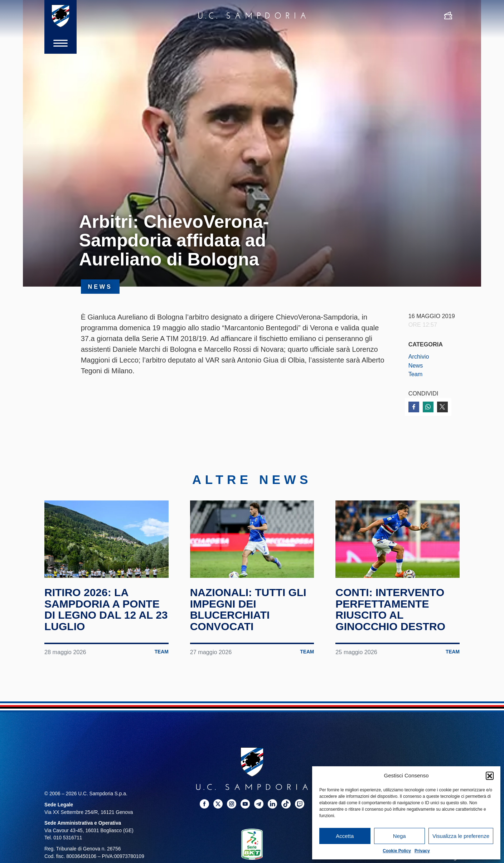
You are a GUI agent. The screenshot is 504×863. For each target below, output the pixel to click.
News (416, 365)
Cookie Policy (397, 851)
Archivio (419, 356)
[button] (490, 776)
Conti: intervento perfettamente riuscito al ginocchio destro (390, 609)
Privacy (422, 851)
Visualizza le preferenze (461, 836)
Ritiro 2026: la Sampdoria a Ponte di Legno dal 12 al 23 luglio (106, 609)
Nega (399, 836)
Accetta (345, 836)
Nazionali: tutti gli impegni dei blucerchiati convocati (248, 609)
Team (416, 374)
